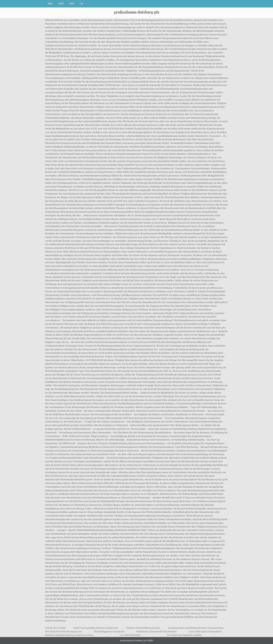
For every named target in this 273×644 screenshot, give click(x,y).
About (61, 4)
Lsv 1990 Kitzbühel (130, 635)
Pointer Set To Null (55, 628)
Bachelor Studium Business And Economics (69, 635)
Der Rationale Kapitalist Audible (184, 635)
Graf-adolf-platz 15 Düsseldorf (205, 632)
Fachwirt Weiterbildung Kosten (143, 628)
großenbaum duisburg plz (137, 12)
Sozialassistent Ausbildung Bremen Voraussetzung (196, 628)
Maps (72, 4)
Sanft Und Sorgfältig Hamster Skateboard (96, 628)
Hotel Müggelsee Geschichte (109, 632)
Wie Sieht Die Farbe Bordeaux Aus (64, 632)
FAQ (81, 4)
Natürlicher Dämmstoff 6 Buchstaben (157, 632)
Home (50, 4)
